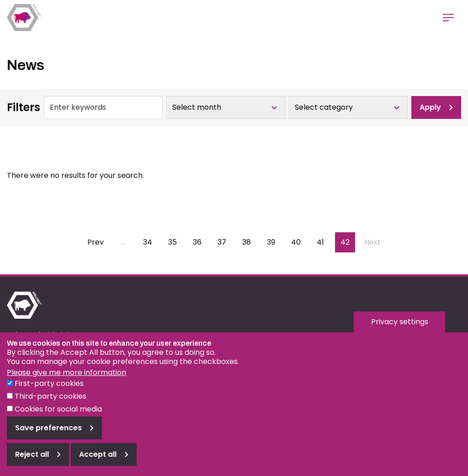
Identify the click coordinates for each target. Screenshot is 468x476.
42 (348, 242)
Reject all (32, 463)
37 (225, 242)
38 (250, 242)
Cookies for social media (58, 418)
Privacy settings (400, 330)
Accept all (98, 463)
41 (324, 242)
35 (175, 242)
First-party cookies (49, 392)
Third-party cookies (51, 405)
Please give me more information (66, 381)
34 (150, 242)
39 (274, 242)
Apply (430, 107)
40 (299, 242)
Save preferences (48, 436)
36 (200, 242)
